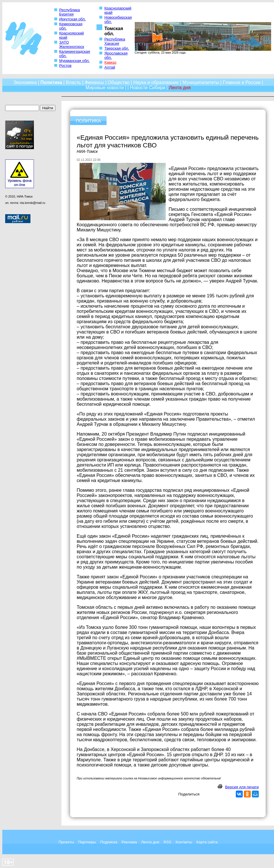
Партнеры (87, 842)
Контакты (184, 842)
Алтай (110, 67)
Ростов (65, 66)
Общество (119, 82)
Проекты (66, 842)
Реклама (129, 842)
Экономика (25, 82)
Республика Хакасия (115, 41)
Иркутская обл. (73, 19)
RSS (167, 842)
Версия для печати (242, 787)
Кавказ (110, 62)
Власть (73, 82)
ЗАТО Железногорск (72, 44)
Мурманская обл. (74, 61)
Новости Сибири (147, 88)
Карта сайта (207, 842)
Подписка (109, 842)
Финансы (94, 82)
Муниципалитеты (201, 82)
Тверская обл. (117, 48)
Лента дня (150, 842)
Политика (51, 82)
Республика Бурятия (70, 12)
